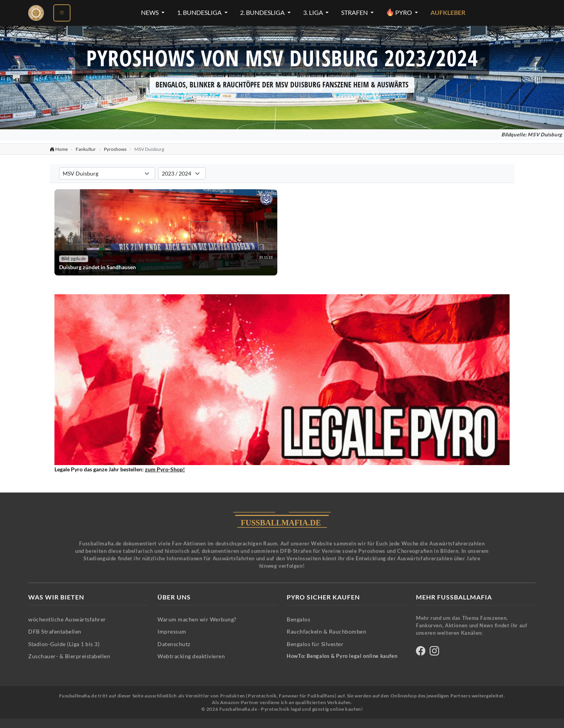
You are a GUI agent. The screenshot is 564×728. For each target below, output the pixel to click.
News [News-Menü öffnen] (150, 13)
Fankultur (86, 149)
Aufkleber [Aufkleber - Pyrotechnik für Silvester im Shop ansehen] (448, 13)
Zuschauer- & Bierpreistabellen (69, 656)
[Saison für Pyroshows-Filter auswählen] (182, 173)
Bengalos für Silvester (315, 644)
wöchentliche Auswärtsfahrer (67, 619)
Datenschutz (174, 644)
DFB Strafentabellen (55, 631)
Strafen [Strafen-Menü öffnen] (355, 13)
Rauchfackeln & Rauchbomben (326, 631)
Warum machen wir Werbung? (197, 619)
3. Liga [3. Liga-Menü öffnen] (314, 13)
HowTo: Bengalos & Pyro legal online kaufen (342, 656)
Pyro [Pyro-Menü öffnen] (400, 12)
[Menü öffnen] (62, 13)
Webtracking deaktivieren (191, 656)
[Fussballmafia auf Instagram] (434, 652)
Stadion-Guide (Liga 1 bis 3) (64, 644)
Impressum (172, 631)
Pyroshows (115, 149)
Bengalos (298, 619)
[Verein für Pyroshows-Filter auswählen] (107, 173)
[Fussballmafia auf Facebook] (421, 652)
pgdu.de (78, 259)
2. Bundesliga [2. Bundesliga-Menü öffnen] (263, 13)
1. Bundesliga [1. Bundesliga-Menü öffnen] (200, 13)
